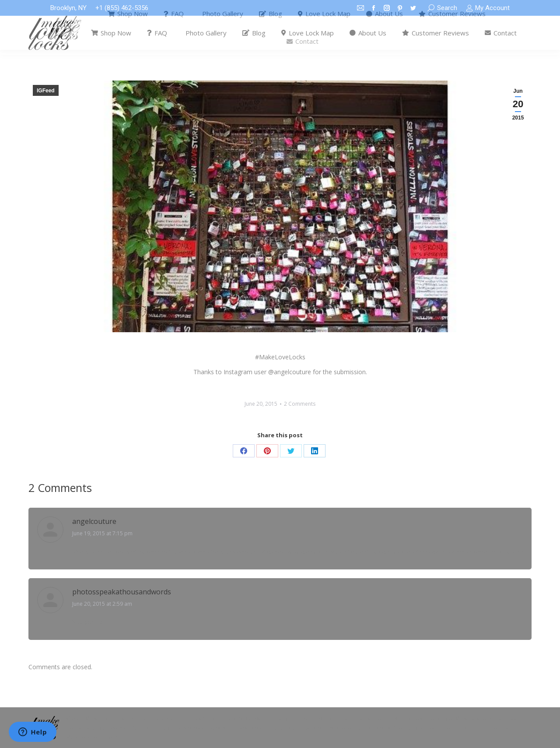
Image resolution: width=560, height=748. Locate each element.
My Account (488, 8)
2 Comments (300, 404)
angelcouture (94, 521)
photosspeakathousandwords (122, 592)
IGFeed (46, 91)
